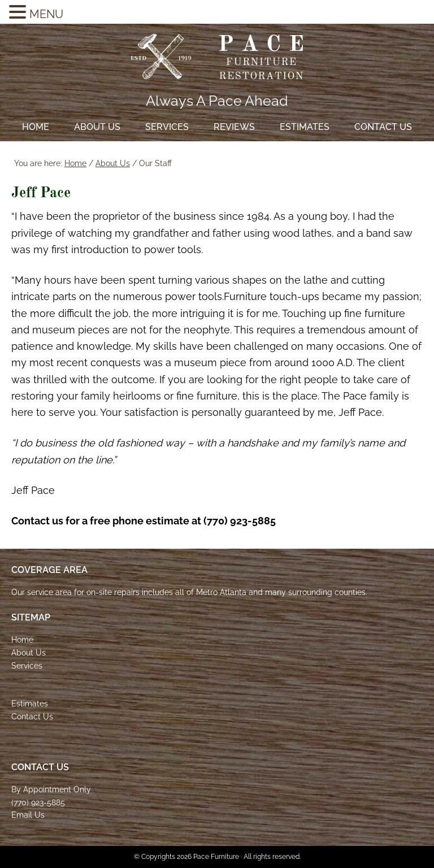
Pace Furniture (217, 57)
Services (27, 666)
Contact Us (32, 717)
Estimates (30, 704)
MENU (46, 14)
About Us (29, 653)
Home (22, 640)
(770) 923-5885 (38, 802)
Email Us (28, 815)
